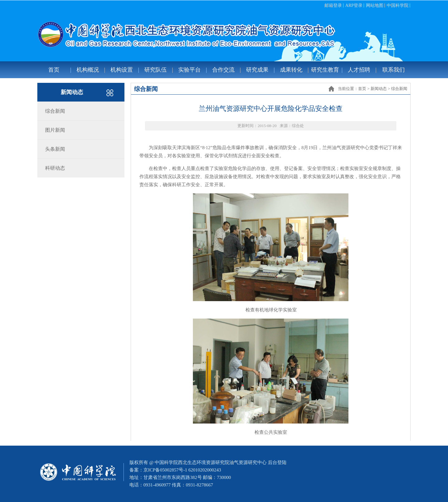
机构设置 (122, 70)
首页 (54, 70)
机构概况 (88, 70)
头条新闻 (55, 149)
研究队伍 (156, 70)
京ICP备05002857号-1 (165, 470)
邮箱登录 (333, 5)
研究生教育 (325, 70)
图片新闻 (55, 130)
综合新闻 (399, 89)
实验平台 (189, 70)
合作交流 (223, 70)
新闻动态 (379, 89)
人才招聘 (359, 70)
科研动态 (55, 168)
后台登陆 (277, 462)
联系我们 (394, 70)
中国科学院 (398, 5)
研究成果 (257, 70)
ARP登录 (354, 5)
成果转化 (291, 70)
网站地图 (375, 5)
